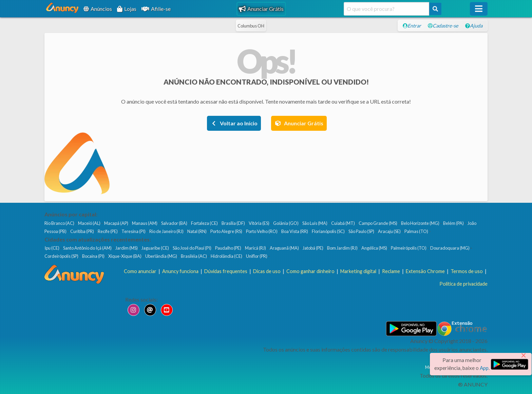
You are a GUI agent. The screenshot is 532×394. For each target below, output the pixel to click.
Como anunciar (140, 271)
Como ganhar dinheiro (310, 271)
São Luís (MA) (315, 223)
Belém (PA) (454, 223)
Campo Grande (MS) (378, 223)
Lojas (127, 9)
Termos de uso (467, 271)
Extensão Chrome (425, 271)
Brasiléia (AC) (194, 256)
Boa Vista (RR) (295, 231)
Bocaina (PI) (94, 256)
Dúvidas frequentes (226, 271)
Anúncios (98, 9)
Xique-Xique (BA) (125, 256)
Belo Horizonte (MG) (421, 223)
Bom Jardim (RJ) (343, 248)
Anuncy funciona (180, 271)
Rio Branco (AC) (60, 223)
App (484, 368)
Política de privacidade (463, 284)
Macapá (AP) (117, 223)
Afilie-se (156, 9)
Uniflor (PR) (257, 256)
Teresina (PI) (134, 231)
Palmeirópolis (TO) (409, 248)
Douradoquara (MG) (450, 248)
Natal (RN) (197, 231)
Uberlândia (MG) (161, 256)
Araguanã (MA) (285, 248)
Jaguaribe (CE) (156, 248)
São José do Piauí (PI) (192, 248)
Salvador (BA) (175, 223)
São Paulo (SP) (362, 231)
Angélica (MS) (375, 248)
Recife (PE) (108, 231)
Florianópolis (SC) (329, 231)
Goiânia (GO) (286, 223)
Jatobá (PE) (313, 248)
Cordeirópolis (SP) (62, 256)
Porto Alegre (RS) (227, 231)
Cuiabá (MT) (343, 223)
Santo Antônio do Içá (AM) (88, 248)
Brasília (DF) (234, 223)
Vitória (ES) (259, 223)
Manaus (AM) (145, 223)
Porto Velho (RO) (262, 231)
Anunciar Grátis (261, 9)
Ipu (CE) (52, 248)
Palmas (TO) (417, 231)
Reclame (391, 271)
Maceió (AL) (90, 223)
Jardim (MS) (127, 248)
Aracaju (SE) (390, 231)
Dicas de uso (267, 271)
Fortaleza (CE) (205, 223)
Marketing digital (358, 271)
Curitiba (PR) (82, 231)
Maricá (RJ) (256, 248)
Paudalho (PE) (229, 248)
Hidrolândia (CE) (227, 256)
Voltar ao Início (234, 123)
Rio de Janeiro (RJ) (167, 231)
